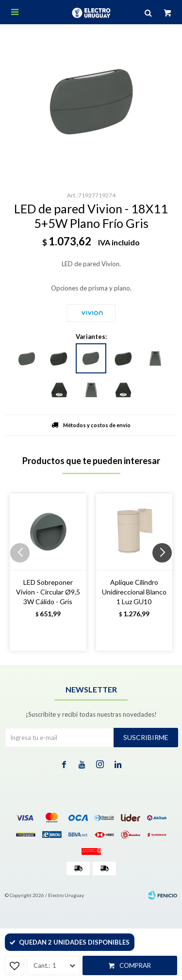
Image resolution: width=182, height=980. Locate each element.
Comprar (135, 965)
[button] (166, 572)
